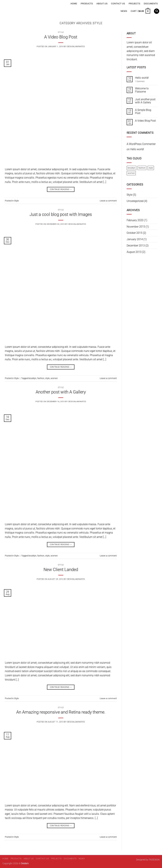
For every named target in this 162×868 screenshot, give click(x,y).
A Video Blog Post (61, 37)
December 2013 (136, 246)
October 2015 (134, 233)
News (124, 11)
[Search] (157, 11)
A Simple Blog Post (143, 112)
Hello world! (142, 78)
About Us (102, 4)
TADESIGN (154, 860)
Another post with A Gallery (61, 392)
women (54, 378)
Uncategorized (135, 201)
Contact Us (118, 4)
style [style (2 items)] (151, 168)
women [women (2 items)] (131, 173)
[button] (140, 11)
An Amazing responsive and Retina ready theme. (61, 712)
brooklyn (32, 378)
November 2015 (136, 227)
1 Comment (142, 81)
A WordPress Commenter (141, 144)
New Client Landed (61, 570)
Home (74, 4)
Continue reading (61, 189)
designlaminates (76, 47)
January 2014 (135, 239)
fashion (41, 378)
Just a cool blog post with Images (61, 214)
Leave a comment (108, 201)
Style (61, 32)
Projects (134, 4)
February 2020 (135, 220)
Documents (151, 4)
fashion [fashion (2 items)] (142, 168)
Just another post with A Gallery (145, 101)
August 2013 (134, 252)
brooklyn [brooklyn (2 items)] (132, 168)
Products (87, 4)
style (47, 378)
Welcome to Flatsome (142, 90)
